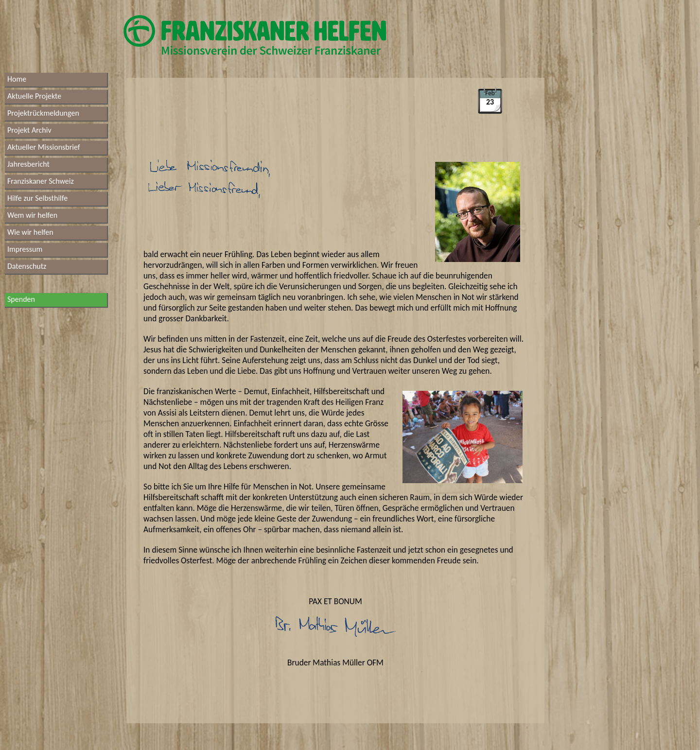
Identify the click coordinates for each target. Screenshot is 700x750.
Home (17, 79)
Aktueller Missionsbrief (44, 147)
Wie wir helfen (30, 232)
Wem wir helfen (32, 215)
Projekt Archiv (29, 130)
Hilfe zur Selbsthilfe (37, 198)
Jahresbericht (28, 164)
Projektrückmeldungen (43, 113)
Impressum (25, 249)
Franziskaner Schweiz (41, 181)
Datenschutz (27, 266)
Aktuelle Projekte (34, 96)
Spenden (21, 299)
